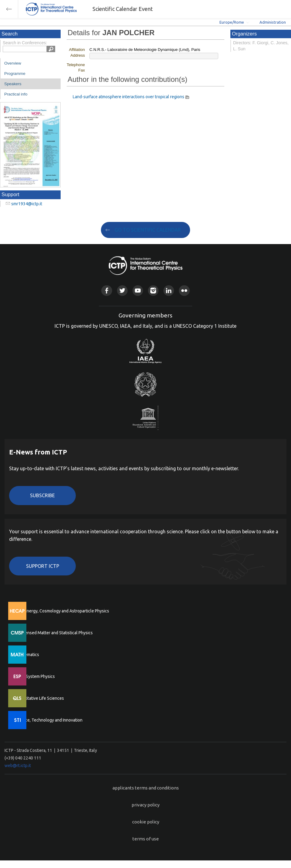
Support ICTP (43, 566)
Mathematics (27, 655)
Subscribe (42, 495)
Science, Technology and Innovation (49, 720)
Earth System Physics (35, 676)
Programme (15, 74)
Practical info (16, 94)
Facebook (107, 291)
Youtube (138, 291)
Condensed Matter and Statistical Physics (54, 633)
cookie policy (146, 822)
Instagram (153, 291)
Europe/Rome (232, 22)
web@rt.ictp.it (18, 766)
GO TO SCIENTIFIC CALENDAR (148, 230)
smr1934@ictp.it (27, 204)
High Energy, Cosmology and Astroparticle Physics (62, 611)
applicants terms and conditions (146, 788)
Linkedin (169, 291)
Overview (13, 63)
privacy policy (145, 805)
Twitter (122, 291)
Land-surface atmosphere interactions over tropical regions (129, 97)
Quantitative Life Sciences (39, 698)
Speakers (13, 84)
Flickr (184, 291)
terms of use (146, 839)
